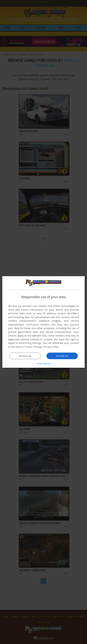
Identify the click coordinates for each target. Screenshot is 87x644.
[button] (43, 364)
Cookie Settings (33, 347)
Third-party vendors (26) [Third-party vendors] (41, 324)
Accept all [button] (62, 356)
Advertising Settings (30, 343)
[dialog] (43, 322)
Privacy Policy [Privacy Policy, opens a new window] (51, 347)
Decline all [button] (25, 356)
